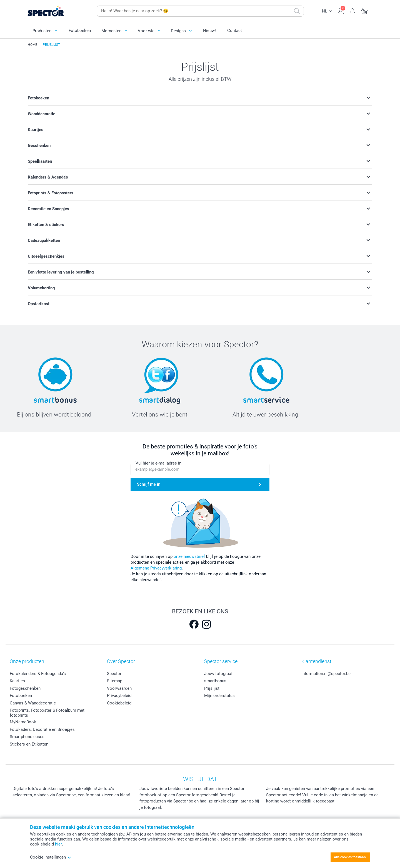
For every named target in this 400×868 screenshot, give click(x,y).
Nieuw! (209, 31)
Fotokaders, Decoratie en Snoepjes (42, 729)
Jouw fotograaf (218, 674)
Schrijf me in (149, 485)
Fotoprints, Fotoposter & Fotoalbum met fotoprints (47, 713)
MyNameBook (23, 722)
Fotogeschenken (25, 688)
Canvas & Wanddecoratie (33, 703)
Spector (114, 674)
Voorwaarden (119, 688)
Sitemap (115, 681)
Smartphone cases (27, 737)
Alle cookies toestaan (350, 857)
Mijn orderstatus (219, 696)
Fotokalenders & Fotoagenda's (38, 674)
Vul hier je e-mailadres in (158, 463)
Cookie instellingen (51, 857)
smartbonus (215, 681)
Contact (235, 31)
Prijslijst (212, 688)
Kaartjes (17, 681)
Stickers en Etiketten (29, 744)
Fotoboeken (80, 31)
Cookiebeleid (119, 703)
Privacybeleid (119, 696)
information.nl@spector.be (326, 674)
